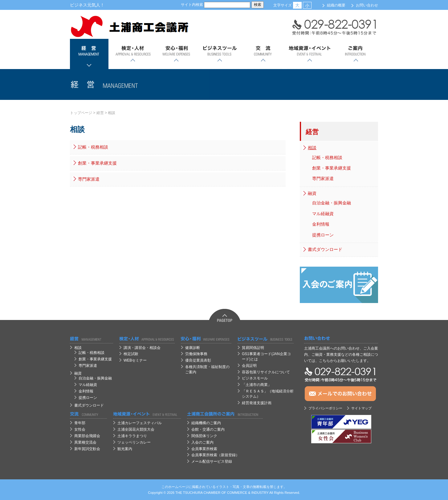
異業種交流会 (85, 442)
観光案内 (125, 449)
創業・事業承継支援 (97, 163)
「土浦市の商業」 (257, 385)
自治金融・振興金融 (332, 203)
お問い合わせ (367, 5)
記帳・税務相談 (93, 147)
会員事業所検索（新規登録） (215, 455)
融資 (312, 193)
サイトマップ (361, 408)
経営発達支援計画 (257, 403)
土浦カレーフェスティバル (140, 423)
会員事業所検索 (204, 449)
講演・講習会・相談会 (142, 348)
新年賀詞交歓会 (87, 449)
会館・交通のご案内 (208, 429)
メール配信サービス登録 (212, 461)
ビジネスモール (255, 378)
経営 (89, 54)
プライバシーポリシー (325, 408)
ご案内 (356, 54)
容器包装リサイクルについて (266, 372)
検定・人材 (133, 54)
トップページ (81, 113)
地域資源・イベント (309, 54)
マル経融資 (323, 214)
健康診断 (193, 348)
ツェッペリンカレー (134, 442)
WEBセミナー (135, 360)
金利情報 (321, 224)
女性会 (80, 429)
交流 (263, 54)
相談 (112, 113)
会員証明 (249, 366)
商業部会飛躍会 (87, 436)
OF (224, 493)
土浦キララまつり (132, 436)
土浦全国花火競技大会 (136, 429)
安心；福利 (176, 54)
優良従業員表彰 (198, 360)
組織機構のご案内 (206, 423)
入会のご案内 (202, 442)
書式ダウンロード (325, 249)
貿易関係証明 (253, 348)
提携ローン (323, 235)
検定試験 (131, 354)
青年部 (80, 423)
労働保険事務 (196, 354)
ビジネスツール (220, 54)
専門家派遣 (89, 179)
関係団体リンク (204, 436)
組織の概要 (336, 5)
